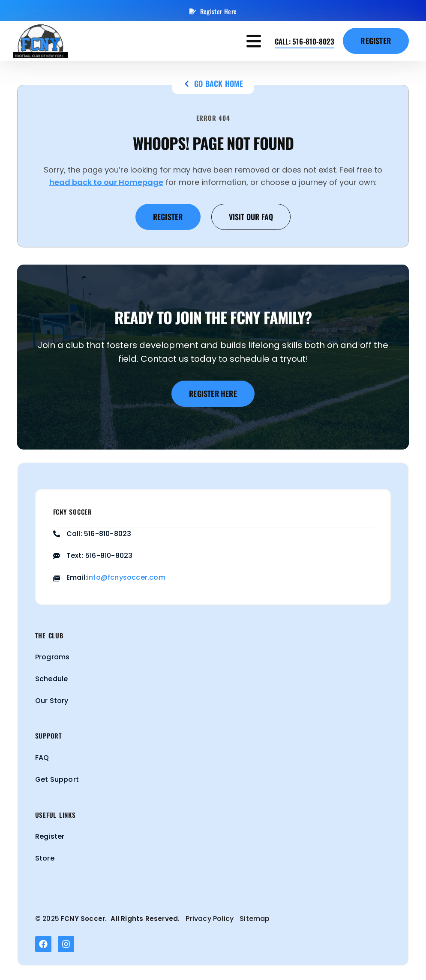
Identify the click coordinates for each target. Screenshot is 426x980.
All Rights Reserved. (145, 920)
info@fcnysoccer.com (126, 579)
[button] (254, 42)
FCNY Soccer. (84, 920)
